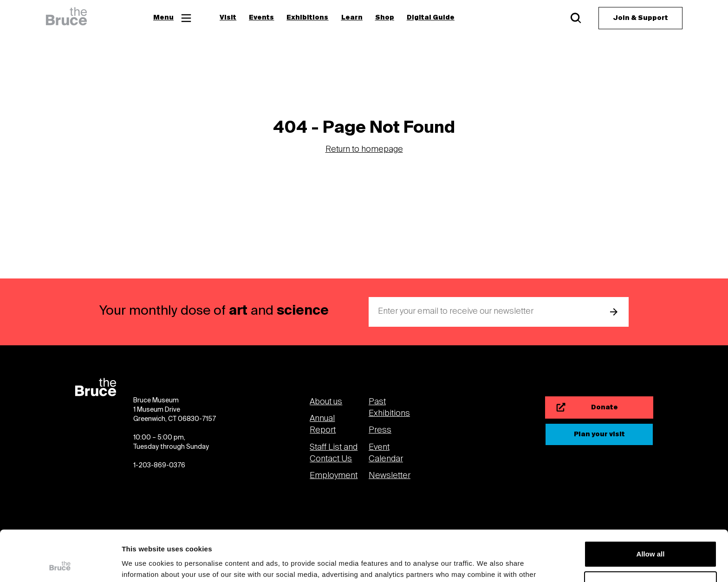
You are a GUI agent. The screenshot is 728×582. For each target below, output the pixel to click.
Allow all (651, 507)
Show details (143, 564)
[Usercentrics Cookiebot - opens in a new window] (60, 564)
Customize (651, 537)
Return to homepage (364, 150)
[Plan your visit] (599, 434)
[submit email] (614, 312)
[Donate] (599, 407)
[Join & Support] (640, 18)
